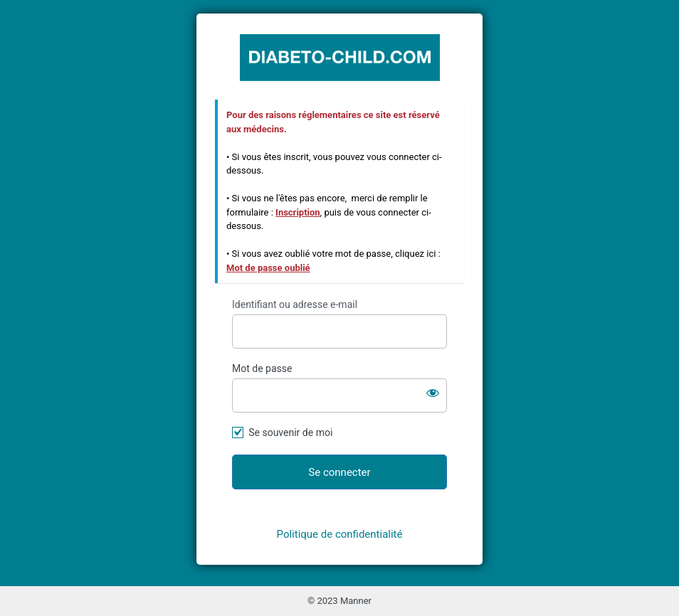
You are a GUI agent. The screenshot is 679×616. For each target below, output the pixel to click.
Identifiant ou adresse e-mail (295, 304)
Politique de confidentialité (340, 534)
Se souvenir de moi (290, 432)
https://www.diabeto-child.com (340, 57)
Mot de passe (262, 368)
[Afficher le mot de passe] (433, 393)
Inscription (298, 212)
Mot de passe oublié (268, 268)
